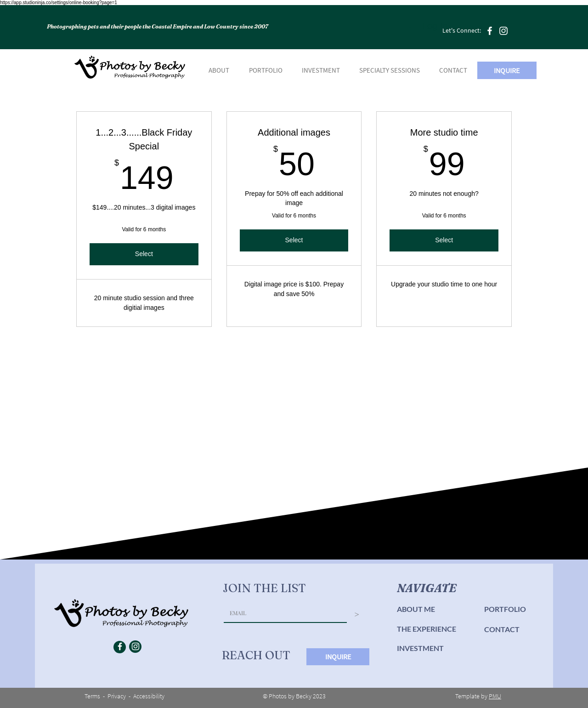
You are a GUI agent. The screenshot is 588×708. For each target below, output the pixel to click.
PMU (495, 696)
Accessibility (149, 696)
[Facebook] (490, 31)
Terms (92, 696)
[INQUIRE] (507, 70)
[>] (357, 614)
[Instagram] (503, 31)
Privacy (117, 696)
